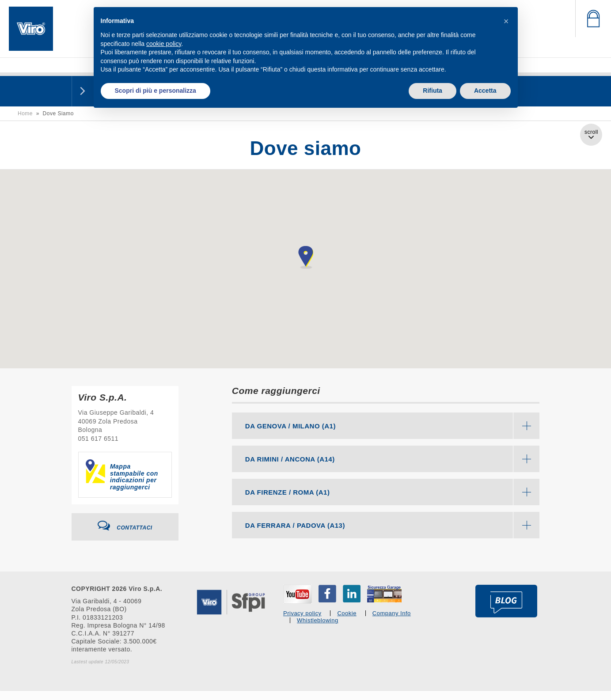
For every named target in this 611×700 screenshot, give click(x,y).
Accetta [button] (485, 91)
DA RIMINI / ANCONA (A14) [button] (393, 459)
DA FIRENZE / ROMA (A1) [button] (393, 492)
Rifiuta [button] (433, 91)
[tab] (386, 426)
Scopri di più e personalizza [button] (156, 91)
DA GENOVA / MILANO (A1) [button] (393, 426)
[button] (506, 21)
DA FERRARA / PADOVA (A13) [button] (393, 525)
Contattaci (125, 526)
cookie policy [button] (164, 44)
